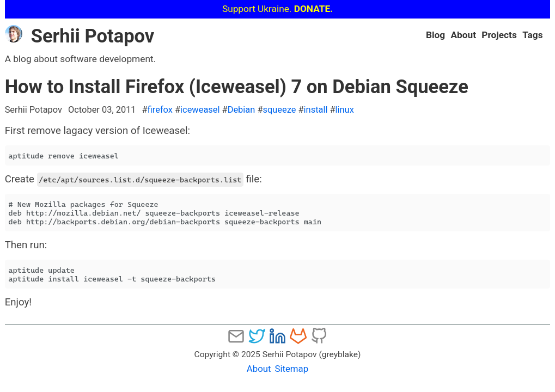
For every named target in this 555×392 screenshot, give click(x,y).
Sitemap (291, 369)
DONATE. (313, 9)
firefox (160, 110)
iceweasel (200, 110)
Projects (499, 35)
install (316, 110)
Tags (532, 35)
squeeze (279, 110)
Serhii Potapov (80, 36)
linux (345, 110)
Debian (242, 110)
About (463, 35)
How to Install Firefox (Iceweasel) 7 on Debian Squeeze (237, 87)
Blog (435, 35)
